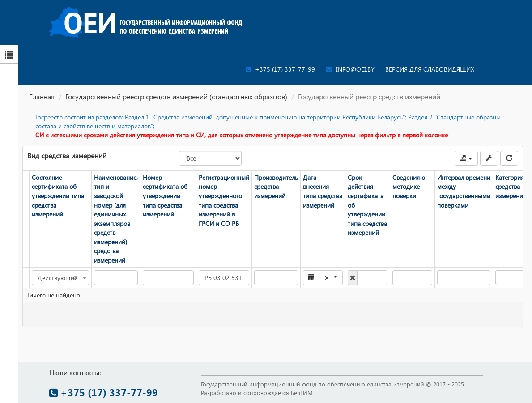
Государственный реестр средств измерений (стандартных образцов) (176, 96)
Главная (42, 96)
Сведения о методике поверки (409, 187)
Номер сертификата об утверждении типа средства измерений (165, 196)
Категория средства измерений (511, 187)
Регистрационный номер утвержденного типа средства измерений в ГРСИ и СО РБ (224, 200)
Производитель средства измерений (276, 187)
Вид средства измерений (67, 155)
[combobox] (60, 278)
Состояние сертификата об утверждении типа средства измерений (58, 196)
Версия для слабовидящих (430, 69)
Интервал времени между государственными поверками (464, 191)
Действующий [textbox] (58, 278)
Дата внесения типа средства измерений (323, 191)
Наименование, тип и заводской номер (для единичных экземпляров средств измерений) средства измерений (116, 219)
